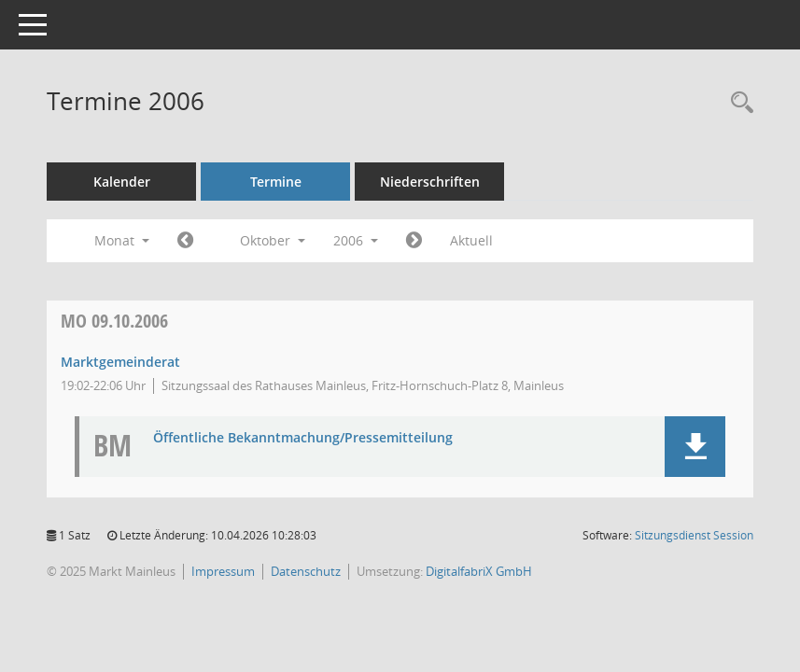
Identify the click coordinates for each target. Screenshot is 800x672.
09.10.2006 (114, 321)
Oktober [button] (273, 240)
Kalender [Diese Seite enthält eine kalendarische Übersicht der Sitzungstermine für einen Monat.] (122, 182)
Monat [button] (122, 240)
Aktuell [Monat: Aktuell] (471, 240)
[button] (695, 447)
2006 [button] (356, 240)
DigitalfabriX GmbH (479, 571)
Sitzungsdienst (694, 535)
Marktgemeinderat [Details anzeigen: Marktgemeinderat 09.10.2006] (120, 362)
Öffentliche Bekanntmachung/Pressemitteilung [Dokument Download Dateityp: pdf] (303, 438)
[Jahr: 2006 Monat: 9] (185, 241)
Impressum (223, 571)
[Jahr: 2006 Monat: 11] (414, 241)
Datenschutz (306, 571)
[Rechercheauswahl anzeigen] (737, 103)
